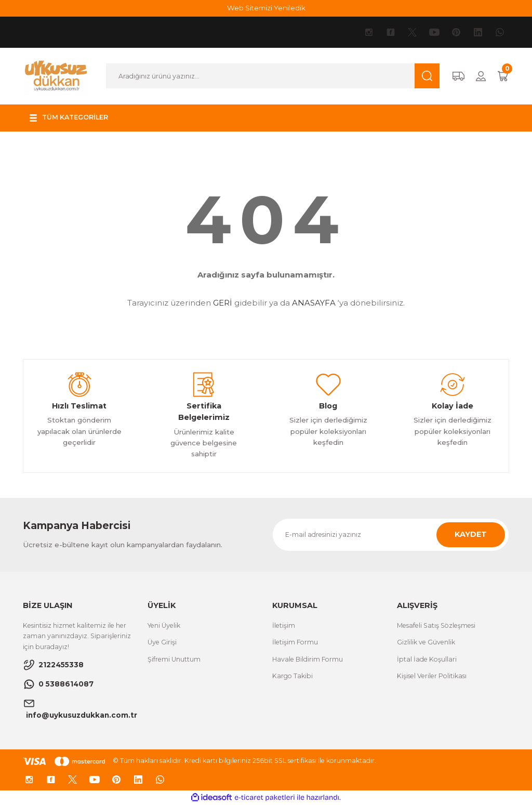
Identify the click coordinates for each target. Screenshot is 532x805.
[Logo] (56, 75)
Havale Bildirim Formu (308, 659)
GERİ (223, 303)
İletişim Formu (295, 642)
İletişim (284, 625)
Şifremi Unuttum (174, 659)
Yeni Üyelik (164, 625)
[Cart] (503, 76)
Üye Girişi (162, 642)
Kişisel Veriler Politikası (432, 676)
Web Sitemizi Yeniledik (266, 8)
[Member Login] (481, 76)
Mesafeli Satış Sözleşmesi (436, 625)
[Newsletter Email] (391, 535)
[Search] (273, 76)
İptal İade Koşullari (427, 659)
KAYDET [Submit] (471, 534)
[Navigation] (70, 118)
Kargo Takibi (292, 676)
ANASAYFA (314, 303)
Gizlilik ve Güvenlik (426, 642)
